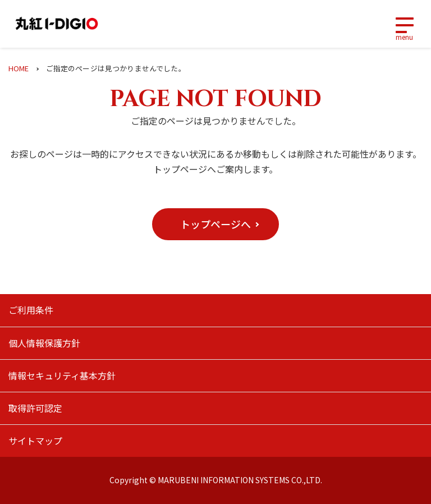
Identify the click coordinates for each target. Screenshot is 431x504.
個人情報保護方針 (44, 343)
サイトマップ (35, 441)
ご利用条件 (31, 310)
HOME (19, 68)
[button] (215, 224)
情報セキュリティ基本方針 (62, 375)
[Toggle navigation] (404, 24)
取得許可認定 (35, 408)
